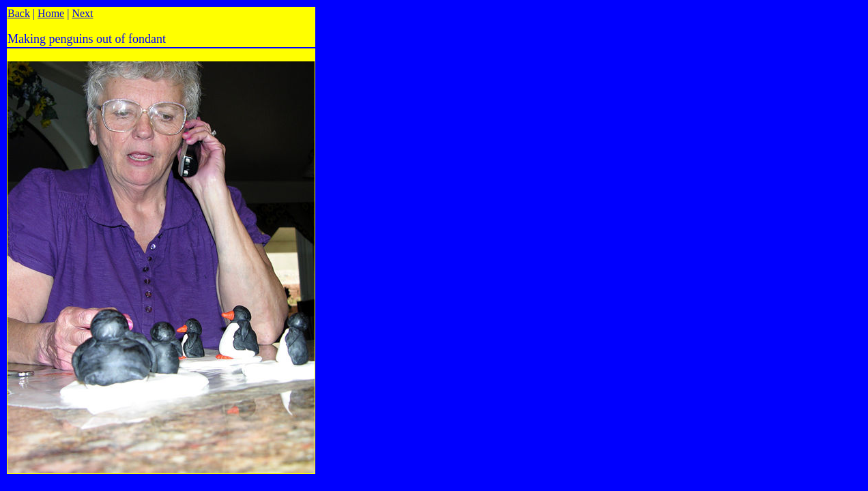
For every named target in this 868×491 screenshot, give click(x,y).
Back (19, 13)
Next (82, 13)
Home (51, 13)
